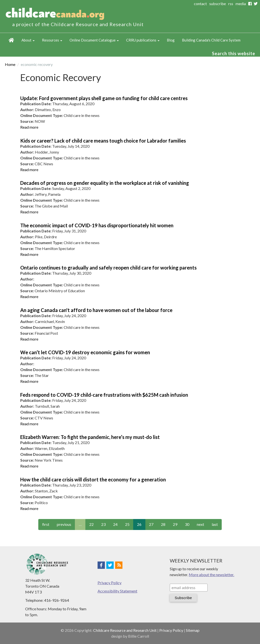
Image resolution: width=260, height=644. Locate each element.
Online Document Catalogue (94, 40)
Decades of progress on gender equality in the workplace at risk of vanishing (105, 183)
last (215, 524)
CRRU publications (143, 40)
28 (163, 524)
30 (187, 524)
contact (200, 4)
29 (175, 524)
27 (151, 524)
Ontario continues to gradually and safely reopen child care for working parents (108, 268)
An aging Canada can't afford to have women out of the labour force (96, 310)
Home (11, 40)
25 (127, 524)
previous (64, 524)
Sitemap (193, 630)
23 (103, 524)
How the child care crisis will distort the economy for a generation (93, 479)
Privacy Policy (110, 583)
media (241, 4)
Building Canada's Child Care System (211, 40)
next (200, 524)
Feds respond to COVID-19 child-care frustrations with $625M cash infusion (104, 395)
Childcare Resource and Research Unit (125, 630)
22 (91, 524)
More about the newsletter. (211, 575)
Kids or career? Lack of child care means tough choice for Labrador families (103, 141)
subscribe (218, 4)
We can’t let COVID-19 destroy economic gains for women (85, 352)
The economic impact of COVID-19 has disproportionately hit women (97, 225)
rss (231, 4)
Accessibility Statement (117, 591)
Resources (52, 40)
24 (115, 524)
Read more (29, 127)
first (46, 524)
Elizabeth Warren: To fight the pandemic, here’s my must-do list (90, 437)
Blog (171, 40)
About (28, 40)
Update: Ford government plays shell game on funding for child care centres (104, 98)
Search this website (234, 53)
